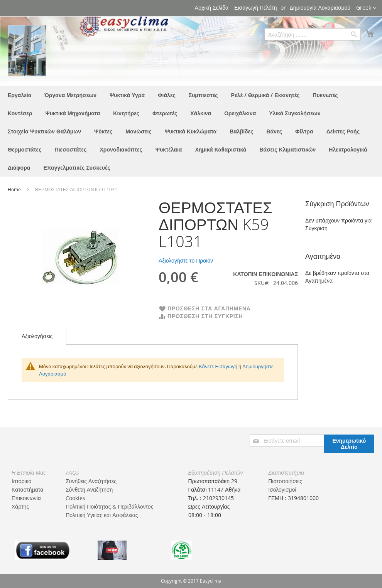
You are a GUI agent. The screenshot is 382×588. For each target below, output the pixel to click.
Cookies (75, 498)
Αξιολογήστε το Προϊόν (186, 260)
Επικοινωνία (26, 498)
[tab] (37, 336)
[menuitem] (19, 95)
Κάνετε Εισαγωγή (218, 366)
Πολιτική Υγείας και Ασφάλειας (102, 515)
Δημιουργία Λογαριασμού (320, 8)
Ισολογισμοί (282, 489)
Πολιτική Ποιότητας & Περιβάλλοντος (109, 506)
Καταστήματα (27, 489)
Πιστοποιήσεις (285, 481)
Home (15, 189)
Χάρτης (20, 506)
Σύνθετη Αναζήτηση (89, 489)
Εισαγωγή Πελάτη (255, 8)
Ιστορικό (21, 481)
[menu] (191, 131)
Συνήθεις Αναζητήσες (91, 481)
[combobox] (313, 34)
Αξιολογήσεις (37, 336)
